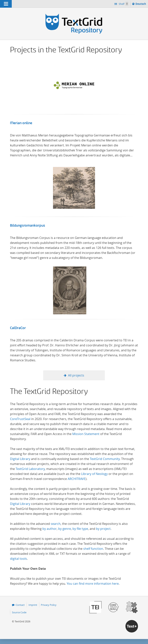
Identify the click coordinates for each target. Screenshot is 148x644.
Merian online (21, 123)
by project (103, 529)
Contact (20, 605)
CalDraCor (18, 328)
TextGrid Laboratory (30, 469)
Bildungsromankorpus (28, 225)
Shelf (123, 4)
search (56, 524)
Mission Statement (86, 434)
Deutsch (141, 4)
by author (50, 529)
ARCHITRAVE (77, 479)
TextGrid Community (105, 459)
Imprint (33, 605)
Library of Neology (94, 474)
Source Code (19, 612)
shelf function (93, 549)
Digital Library (20, 459)
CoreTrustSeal (20, 419)
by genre (65, 529)
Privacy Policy (49, 605)
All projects (76, 375)
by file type (80, 529)
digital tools (18, 559)
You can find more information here (93, 584)
